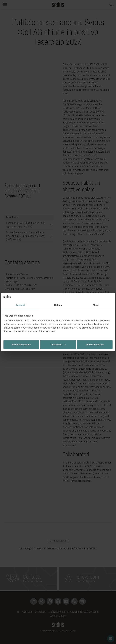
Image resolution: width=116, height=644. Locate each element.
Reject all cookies (21, 345)
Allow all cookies (95, 345)
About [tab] (96, 305)
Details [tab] (58, 305)
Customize (58, 345)
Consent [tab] (20, 305)
